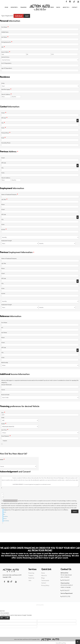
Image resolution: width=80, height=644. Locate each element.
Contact (75, 7)
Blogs (58, 7)
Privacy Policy (45, 585)
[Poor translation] (7, 618)
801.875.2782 (66, 596)
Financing (23, 7)
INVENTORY (14, 7)
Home (6, 7)
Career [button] (57, 643)
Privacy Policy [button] (40, 605)
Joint (27, 16)
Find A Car (31, 578)
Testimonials (45, 580)
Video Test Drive (49, 7)
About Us (66, 7)
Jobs (30, 580)
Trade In (32, 7)
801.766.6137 (66, 580)
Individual (19, 16)
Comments (2, 488)
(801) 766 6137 (40, 10)
